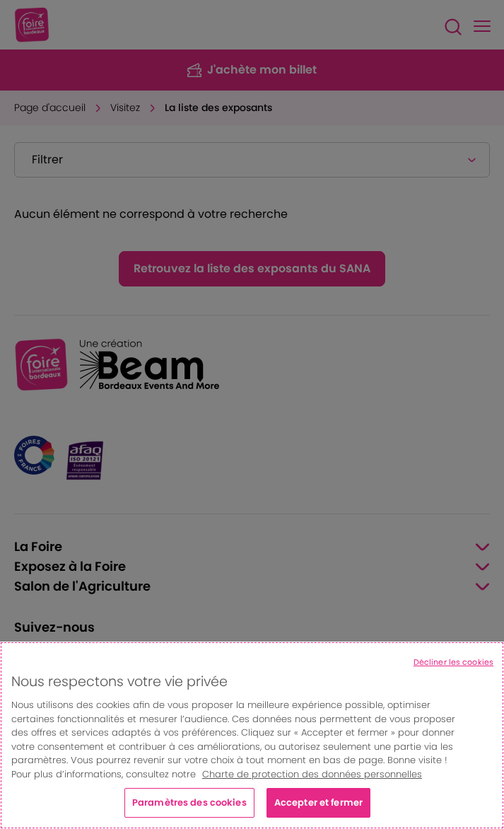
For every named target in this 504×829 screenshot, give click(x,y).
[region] (252, 735)
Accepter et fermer (318, 802)
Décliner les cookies (453, 662)
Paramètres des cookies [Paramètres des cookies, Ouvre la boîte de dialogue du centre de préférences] (189, 802)
